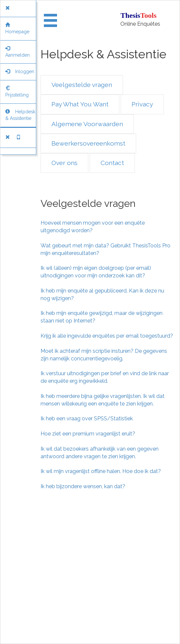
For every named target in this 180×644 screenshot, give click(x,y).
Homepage (17, 28)
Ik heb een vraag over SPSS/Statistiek (87, 419)
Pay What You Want (80, 104)
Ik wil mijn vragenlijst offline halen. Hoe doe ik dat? (101, 471)
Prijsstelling (17, 92)
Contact (112, 163)
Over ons (64, 163)
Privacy (142, 104)
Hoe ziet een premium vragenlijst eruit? (88, 434)
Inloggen (20, 71)
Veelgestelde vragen (82, 85)
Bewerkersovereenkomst (88, 143)
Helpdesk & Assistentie (20, 115)
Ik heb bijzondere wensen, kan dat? (83, 486)
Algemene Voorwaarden (87, 124)
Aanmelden (17, 52)
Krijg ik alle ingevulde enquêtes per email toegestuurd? (107, 336)
